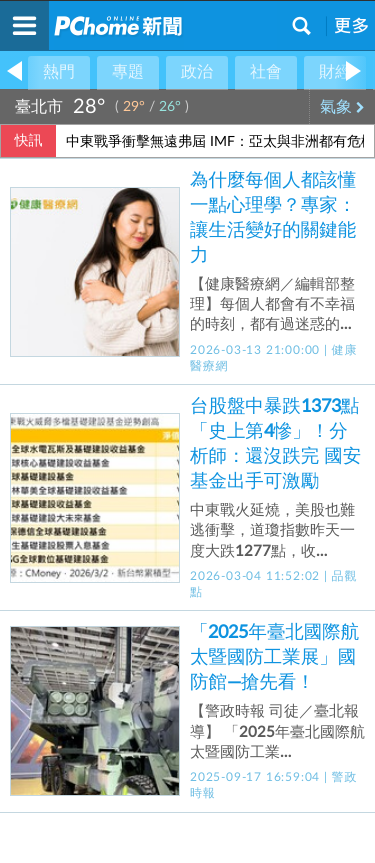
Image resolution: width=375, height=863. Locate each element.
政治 (197, 72)
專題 (128, 72)
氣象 (342, 107)
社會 (266, 72)
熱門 (59, 72)
